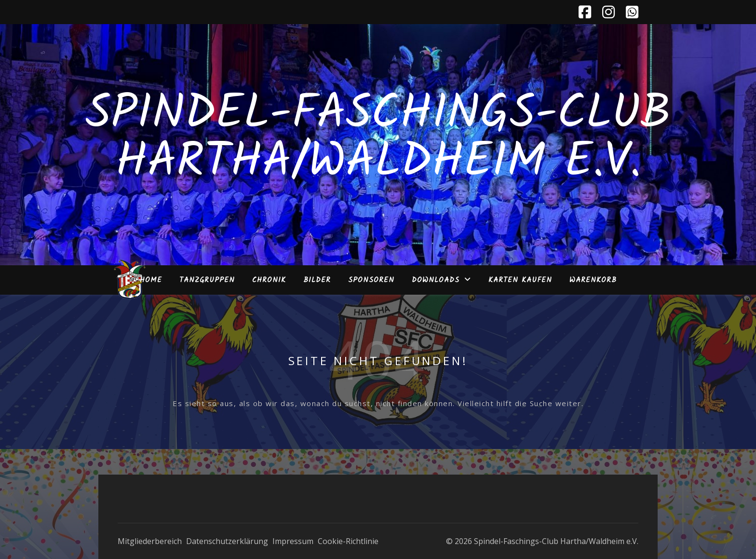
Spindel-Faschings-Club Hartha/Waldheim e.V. (378, 139)
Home (151, 280)
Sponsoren (371, 280)
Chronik (269, 280)
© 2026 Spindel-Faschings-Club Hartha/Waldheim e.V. (542, 541)
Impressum (293, 541)
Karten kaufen (520, 280)
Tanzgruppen (207, 280)
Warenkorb (593, 280)
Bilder (317, 280)
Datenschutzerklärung (227, 541)
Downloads (436, 280)
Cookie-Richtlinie (348, 541)
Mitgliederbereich (150, 541)
